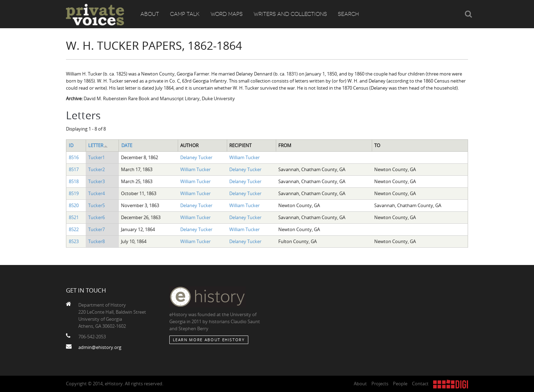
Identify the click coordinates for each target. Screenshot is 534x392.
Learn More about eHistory (209, 340)
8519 (74, 193)
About (150, 14)
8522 (74, 229)
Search (348, 14)
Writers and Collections (290, 14)
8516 (74, 157)
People (400, 384)
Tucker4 (96, 193)
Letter (98, 145)
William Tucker (244, 157)
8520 (74, 205)
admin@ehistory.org (100, 347)
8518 (74, 181)
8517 (74, 169)
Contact (420, 384)
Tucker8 (96, 241)
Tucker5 (96, 205)
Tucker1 (96, 157)
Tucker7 (96, 229)
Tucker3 (96, 181)
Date (127, 145)
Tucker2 (96, 169)
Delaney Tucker (196, 157)
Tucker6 (96, 217)
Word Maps (227, 14)
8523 (74, 241)
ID (71, 145)
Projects (380, 384)
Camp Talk (185, 14)
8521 (74, 217)
